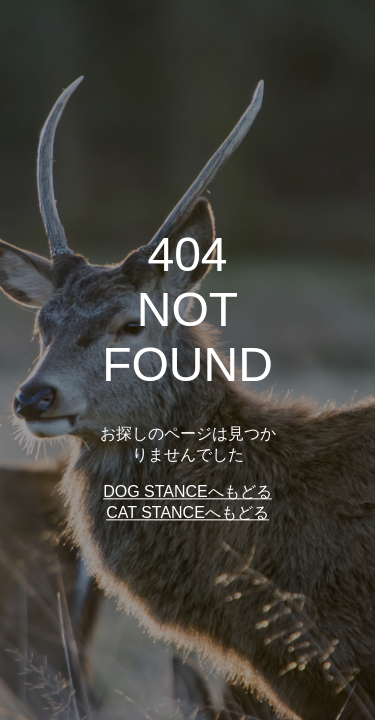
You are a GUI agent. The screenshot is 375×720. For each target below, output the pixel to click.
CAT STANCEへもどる (187, 513)
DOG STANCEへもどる (187, 492)
